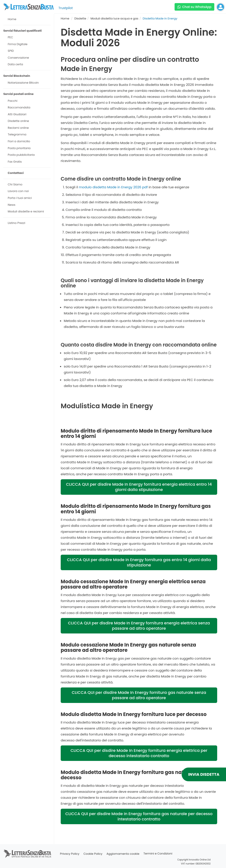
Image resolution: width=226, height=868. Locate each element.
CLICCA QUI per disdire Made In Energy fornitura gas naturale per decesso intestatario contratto (139, 816)
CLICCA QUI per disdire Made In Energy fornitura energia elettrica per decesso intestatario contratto (139, 753)
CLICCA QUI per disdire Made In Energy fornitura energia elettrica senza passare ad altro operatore (139, 626)
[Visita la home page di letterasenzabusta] (28, 7)
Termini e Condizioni (158, 854)
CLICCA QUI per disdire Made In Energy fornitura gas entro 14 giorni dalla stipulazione (139, 562)
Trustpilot (66, 8)
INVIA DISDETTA (204, 774)
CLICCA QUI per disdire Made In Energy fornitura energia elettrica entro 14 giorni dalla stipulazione (139, 487)
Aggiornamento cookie (123, 854)
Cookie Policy (93, 854)
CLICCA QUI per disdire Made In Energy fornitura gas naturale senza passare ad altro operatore (139, 695)
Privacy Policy (70, 854)
